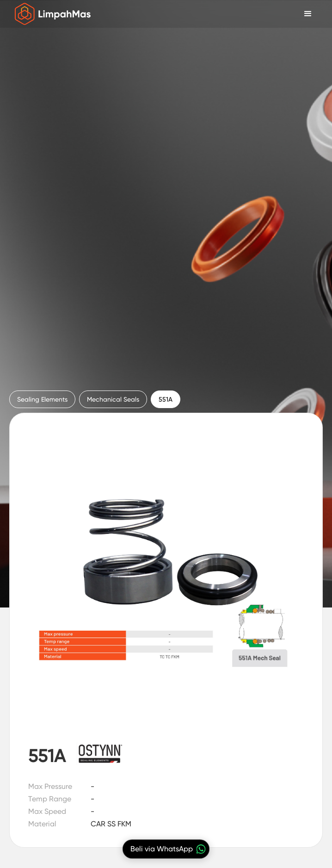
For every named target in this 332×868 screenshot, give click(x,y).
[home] (51, 14)
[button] (308, 14)
